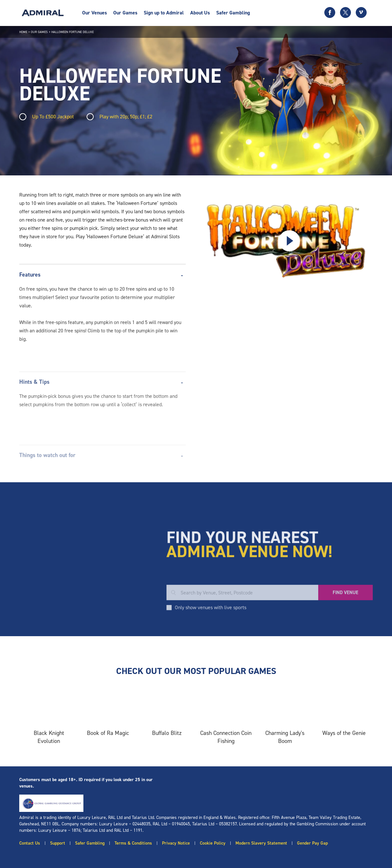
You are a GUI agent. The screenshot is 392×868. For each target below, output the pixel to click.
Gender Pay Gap (312, 843)
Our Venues (94, 13)
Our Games (125, 13)
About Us (200, 13)
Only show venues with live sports (211, 650)
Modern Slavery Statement (261, 843)
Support (58, 843)
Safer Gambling (233, 13)
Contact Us (30, 843)
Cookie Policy (213, 843)
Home (23, 32)
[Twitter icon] (345, 13)
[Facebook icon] (330, 13)
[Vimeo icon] (361, 13)
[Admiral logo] (43, 13)
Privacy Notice (176, 843)
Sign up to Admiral (164, 13)
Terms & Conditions (133, 843)
